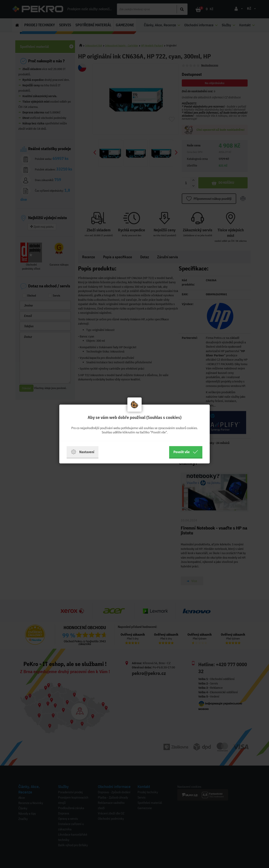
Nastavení (83, 452)
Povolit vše (186, 452)
